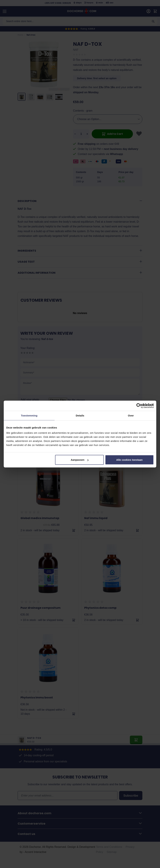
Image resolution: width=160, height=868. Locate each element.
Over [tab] (131, 415)
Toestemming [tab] (29, 415)
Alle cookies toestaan (129, 460)
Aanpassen (80, 460)
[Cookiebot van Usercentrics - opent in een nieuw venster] (139, 406)
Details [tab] (80, 415)
